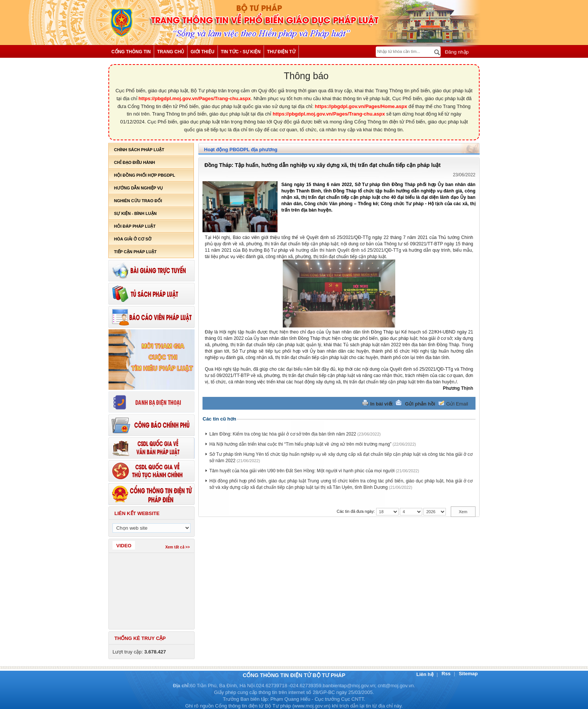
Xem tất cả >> (178, 547)
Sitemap (468, 674)
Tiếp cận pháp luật (135, 252)
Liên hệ (425, 674)
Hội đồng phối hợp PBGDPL (145, 175)
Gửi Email (457, 404)
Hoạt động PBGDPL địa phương (241, 149)
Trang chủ (171, 52)
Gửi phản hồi (420, 404)
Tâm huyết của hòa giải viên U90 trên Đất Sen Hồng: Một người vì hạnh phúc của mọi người (302, 471)
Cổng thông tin (131, 52)
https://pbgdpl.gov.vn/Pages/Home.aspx (361, 106)
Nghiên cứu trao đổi (138, 201)
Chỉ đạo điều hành (134, 162)
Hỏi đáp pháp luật (135, 226)
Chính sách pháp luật (139, 150)
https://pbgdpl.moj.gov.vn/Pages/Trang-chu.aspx (195, 98)
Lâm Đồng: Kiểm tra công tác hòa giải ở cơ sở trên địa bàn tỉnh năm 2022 (283, 434)
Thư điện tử (281, 52)
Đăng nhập (456, 52)
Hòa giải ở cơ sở (133, 239)
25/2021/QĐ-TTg (384, 250)
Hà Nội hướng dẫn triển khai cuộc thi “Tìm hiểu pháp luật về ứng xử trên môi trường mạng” (300, 444)
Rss (447, 674)
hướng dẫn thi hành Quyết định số (332, 250)
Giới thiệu (202, 52)
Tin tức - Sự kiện (241, 52)
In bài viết (381, 404)
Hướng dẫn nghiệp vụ (138, 188)
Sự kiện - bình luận (135, 213)
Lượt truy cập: (139, 652)
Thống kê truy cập (140, 638)
